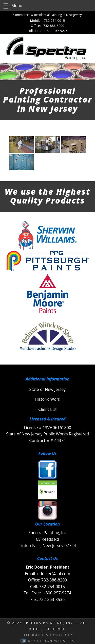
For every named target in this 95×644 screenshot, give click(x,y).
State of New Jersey (48, 389)
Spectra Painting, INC (49, 623)
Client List (48, 409)
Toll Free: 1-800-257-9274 (48, 31)
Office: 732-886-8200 (48, 26)
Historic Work (48, 399)
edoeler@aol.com (54, 574)
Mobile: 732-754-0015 (48, 21)
